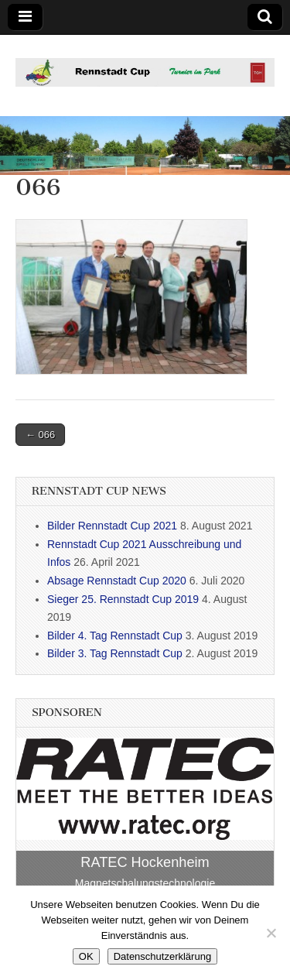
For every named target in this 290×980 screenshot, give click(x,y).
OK (86, 956)
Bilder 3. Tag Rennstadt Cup (115, 653)
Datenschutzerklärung (162, 956)
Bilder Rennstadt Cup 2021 (112, 526)
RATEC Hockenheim (145, 862)
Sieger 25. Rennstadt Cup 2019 (123, 599)
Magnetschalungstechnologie (145, 883)
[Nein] (271, 933)
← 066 (40, 435)
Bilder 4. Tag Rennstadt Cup (115, 636)
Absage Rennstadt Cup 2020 (117, 581)
